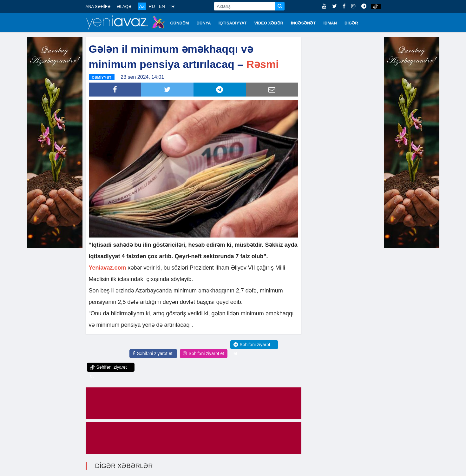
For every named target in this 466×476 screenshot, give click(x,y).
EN (162, 6)
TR (172, 6)
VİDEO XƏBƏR (269, 23)
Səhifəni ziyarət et (152, 353)
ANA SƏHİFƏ (98, 7)
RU (152, 6)
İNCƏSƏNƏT (303, 23)
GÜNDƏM (180, 23)
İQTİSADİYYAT (233, 23)
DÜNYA (204, 23)
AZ (142, 6)
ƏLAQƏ (124, 7)
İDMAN (330, 23)
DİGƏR (351, 23)
